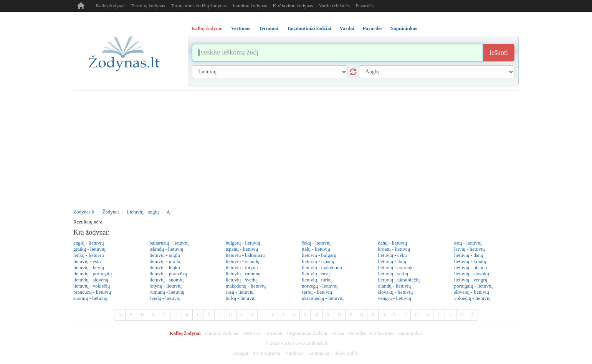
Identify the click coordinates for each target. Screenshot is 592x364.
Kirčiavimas (382, 333)
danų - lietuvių (392, 243)
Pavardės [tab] (373, 28)
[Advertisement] (296, 148)
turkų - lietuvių (241, 298)
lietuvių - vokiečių (92, 286)
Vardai (338, 333)
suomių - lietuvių (90, 298)
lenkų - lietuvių (88, 255)
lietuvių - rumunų (243, 274)
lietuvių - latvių (89, 267)
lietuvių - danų (469, 255)
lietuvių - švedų (241, 280)
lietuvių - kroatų (470, 261)
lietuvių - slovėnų (91, 280)
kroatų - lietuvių (394, 249)
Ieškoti (499, 53)
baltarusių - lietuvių (169, 243)
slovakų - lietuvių (395, 292)
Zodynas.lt (84, 212)
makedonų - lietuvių (246, 286)
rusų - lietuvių (240, 292)
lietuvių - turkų (317, 280)
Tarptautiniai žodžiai (307, 333)
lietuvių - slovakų (472, 274)
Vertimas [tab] (241, 28)
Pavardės (365, 6)
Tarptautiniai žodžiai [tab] (309, 28)
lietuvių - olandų (471, 267)
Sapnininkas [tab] (404, 28)
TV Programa (266, 353)
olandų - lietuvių (394, 286)
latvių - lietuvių (470, 249)
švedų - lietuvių (165, 298)
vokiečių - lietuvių (472, 298)
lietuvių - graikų (165, 261)
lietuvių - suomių (166, 280)
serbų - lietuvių (317, 292)
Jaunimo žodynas (250, 6)
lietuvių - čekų (392, 255)
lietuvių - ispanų (318, 261)
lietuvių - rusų (316, 274)
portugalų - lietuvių (473, 286)
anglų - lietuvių (88, 243)
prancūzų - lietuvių (92, 292)
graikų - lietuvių (89, 249)
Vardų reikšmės (335, 6)
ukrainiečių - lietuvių (323, 298)
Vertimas (252, 333)
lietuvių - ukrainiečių (399, 280)
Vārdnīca (294, 353)
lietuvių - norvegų (396, 267)
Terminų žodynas (148, 6)
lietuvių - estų (87, 261)
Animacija (319, 353)
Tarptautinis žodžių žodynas (199, 6)
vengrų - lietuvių (394, 298)
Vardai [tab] (347, 28)
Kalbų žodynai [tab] (207, 28)
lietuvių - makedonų (322, 267)
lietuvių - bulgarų (319, 255)
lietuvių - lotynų (242, 267)
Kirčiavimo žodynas (293, 6)
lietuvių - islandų (243, 261)
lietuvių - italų (392, 261)
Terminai (274, 333)
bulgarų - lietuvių (243, 243)
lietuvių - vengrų (471, 280)
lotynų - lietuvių (165, 286)
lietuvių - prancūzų (168, 274)
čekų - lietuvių (316, 243)
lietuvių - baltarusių (245, 255)
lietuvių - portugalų (93, 274)
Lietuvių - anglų (143, 212)
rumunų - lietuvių (167, 292)
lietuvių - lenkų (165, 267)
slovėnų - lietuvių (472, 292)
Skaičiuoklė (346, 353)
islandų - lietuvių (166, 249)
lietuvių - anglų (165, 255)
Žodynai (110, 212)
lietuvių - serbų (393, 274)
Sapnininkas (410, 333)
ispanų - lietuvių (242, 249)
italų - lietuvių (316, 249)
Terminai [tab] (269, 28)
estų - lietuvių (468, 243)
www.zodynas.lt (311, 343)
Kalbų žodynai (110, 6)
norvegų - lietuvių (320, 286)
